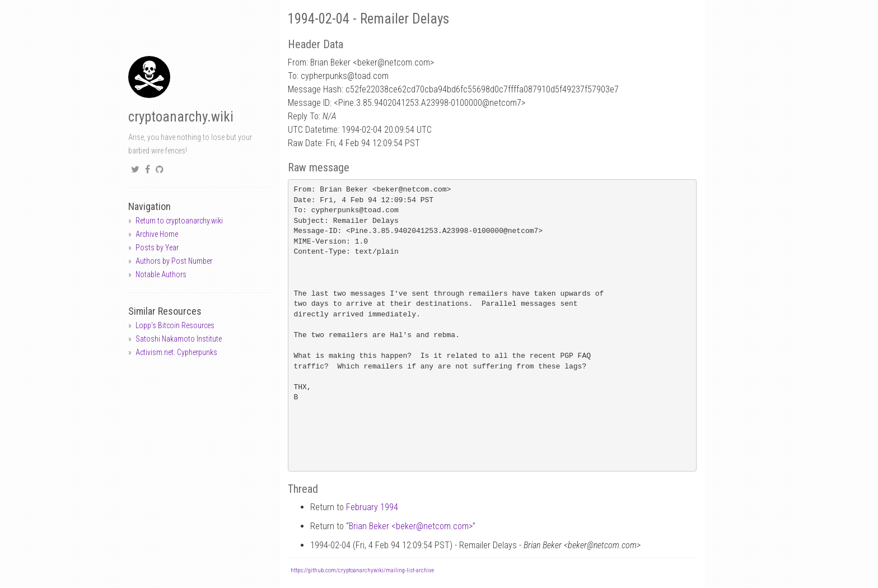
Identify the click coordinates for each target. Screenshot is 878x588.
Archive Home (157, 234)
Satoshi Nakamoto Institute (179, 339)
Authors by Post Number (174, 261)
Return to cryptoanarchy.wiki (179, 221)
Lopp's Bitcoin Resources (175, 325)
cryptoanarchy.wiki (181, 117)
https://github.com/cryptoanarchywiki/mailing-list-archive (362, 570)
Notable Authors (161, 274)
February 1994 (372, 507)
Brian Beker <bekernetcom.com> (411, 526)
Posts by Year (157, 248)
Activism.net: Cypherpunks (176, 352)
